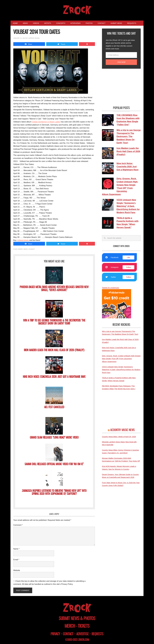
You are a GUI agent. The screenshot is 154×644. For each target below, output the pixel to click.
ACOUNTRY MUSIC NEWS (122, 430)
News (26, 249)
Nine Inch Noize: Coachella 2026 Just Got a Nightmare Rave (54, 377)
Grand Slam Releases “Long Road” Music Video (54, 437)
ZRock (77, 10)
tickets (84, 626)
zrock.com (84, 640)
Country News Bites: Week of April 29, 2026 (119, 437)
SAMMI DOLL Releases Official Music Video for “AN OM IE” (54, 464)
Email (16, 560)
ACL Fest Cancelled (54, 407)
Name (16, 549)
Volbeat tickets (23, 240)
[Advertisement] (119, 87)
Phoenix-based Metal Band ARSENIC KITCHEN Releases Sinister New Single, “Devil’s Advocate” (54, 288)
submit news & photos (77, 618)
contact (68, 634)
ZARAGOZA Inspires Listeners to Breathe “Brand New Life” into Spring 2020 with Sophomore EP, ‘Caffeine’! (54, 492)
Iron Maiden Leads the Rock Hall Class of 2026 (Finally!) (54, 350)
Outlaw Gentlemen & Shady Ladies (46, 122)
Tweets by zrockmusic (111, 288)
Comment (18, 525)
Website (17, 570)
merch (70, 626)
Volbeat (31, 249)
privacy (55, 634)
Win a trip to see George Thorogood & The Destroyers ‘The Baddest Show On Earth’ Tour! (54, 322)
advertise (82, 634)
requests (97, 634)
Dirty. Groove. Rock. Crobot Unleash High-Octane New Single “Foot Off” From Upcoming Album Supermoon (121, 359)
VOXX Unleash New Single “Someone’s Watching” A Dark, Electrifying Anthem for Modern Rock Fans (121, 370)
